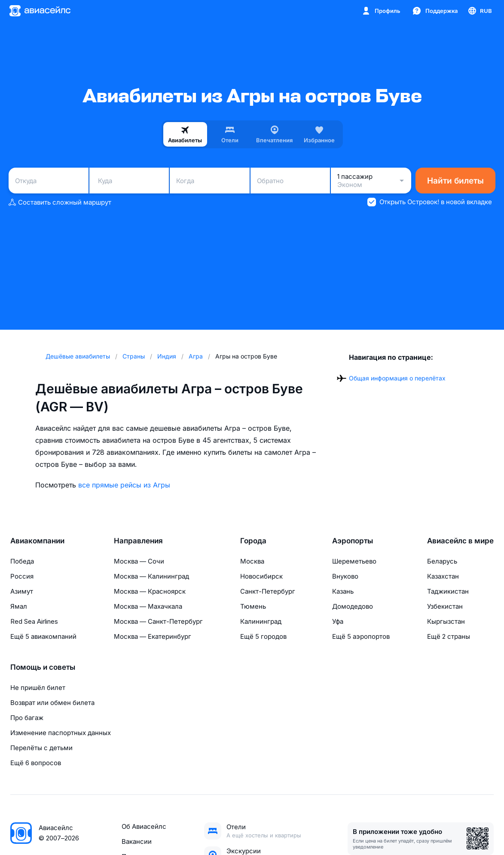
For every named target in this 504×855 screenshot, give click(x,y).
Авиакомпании (37, 541)
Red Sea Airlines (34, 621)
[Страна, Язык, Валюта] (480, 11)
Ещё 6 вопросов (36, 763)
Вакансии (137, 841)
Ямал (19, 606)
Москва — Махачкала (148, 606)
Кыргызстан (446, 621)
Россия (22, 576)
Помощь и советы (43, 667)
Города (253, 541)
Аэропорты (353, 541)
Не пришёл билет (38, 688)
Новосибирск (261, 576)
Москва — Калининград (151, 576)
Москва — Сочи (139, 561)
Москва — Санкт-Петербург (158, 621)
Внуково (345, 576)
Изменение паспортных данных (61, 733)
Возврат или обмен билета (52, 703)
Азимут (22, 591)
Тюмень (253, 606)
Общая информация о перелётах (397, 378)
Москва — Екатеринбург (153, 636)
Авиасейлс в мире (460, 541)
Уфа (338, 621)
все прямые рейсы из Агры (124, 485)
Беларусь (442, 561)
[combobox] (49, 181)
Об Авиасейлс (144, 826)
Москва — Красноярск (150, 591)
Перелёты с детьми (41, 748)
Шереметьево (354, 561)
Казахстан (443, 576)
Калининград (261, 621)
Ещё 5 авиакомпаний (43, 636)
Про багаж (27, 718)
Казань (343, 591)
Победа (22, 561)
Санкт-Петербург (268, 591)
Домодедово (353, 606)
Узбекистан (445, 606)
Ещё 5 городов (263, 636)
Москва (252, 561)
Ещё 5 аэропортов (361, 636)
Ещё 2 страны (449, 636)
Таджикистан (448, 591)
